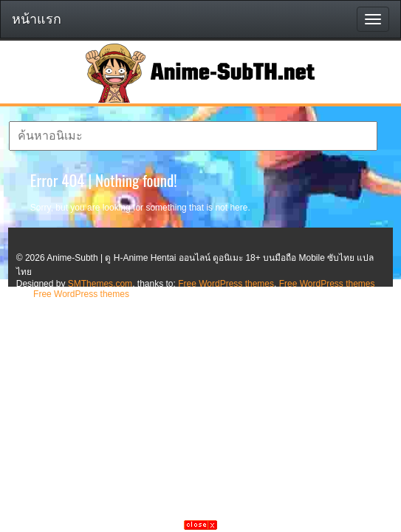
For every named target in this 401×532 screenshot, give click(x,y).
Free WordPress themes (226, 284)
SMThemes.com (100, 284)
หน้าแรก (37, 19)
